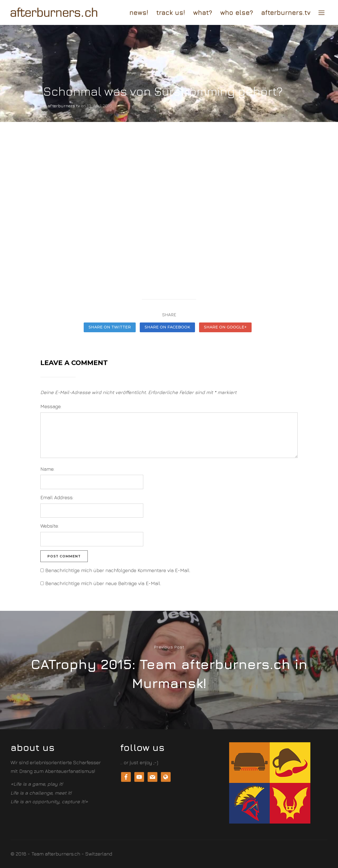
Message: (51, 406)
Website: (50, 526)
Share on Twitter (110, 327)
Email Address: (57, 497)
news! (139, 12)
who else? (237, 12)
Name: (47, 469)
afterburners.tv (286, 12)
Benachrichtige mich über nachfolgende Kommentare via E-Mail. (118, 570)
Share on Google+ (225, 327)
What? (203, 12)
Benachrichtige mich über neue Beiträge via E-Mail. (103, 583)
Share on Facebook (167, 327)
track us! (171, 12)
